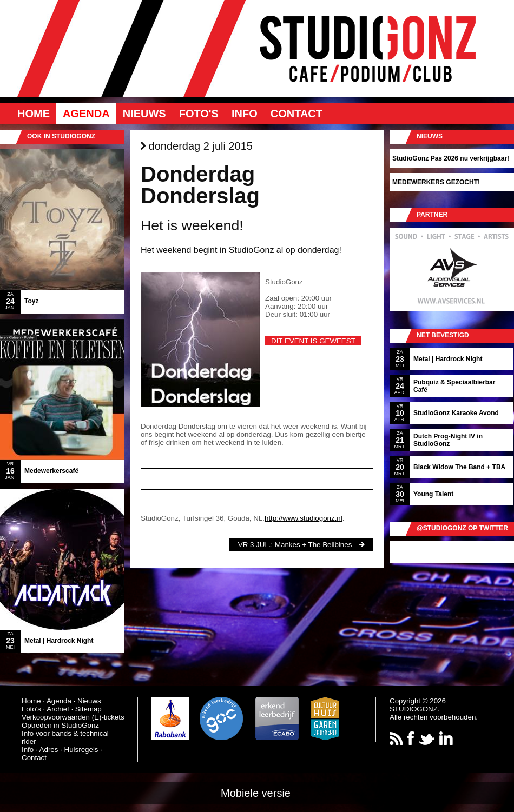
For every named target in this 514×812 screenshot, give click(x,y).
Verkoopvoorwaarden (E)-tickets (73, 717)
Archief (58, 709)
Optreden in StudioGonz (60, 725)
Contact (296, 114)
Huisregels (81, 750)
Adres (49, 750)
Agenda (86, 114)
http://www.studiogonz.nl (304, 518)
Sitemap (88, 709)
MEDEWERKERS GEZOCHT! (436, 182)
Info (245, 114)
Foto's (199, 114)
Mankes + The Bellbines (313, 545)
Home (34, 114)
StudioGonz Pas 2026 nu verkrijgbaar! (451, 158)
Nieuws (144, 114)
